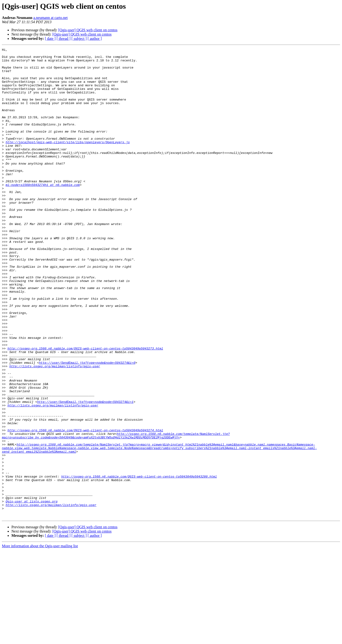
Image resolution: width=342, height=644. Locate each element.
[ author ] (95, 39)
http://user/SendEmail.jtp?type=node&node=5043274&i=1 (85, 473)
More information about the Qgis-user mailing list (40, 640)
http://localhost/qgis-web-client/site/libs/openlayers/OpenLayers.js (68, 161)
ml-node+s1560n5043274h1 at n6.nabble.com (43, 212)
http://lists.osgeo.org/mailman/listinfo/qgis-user (55, 430)
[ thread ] (64, 39)
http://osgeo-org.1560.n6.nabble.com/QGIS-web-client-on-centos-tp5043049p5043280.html (139, 562)
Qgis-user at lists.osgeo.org (32, 592)
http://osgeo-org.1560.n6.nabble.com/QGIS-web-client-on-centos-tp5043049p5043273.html (85, 409)
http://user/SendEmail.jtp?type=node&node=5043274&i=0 (87, 426)
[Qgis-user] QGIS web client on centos (88, 30)
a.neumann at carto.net (50, 18)
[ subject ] (79, 39)
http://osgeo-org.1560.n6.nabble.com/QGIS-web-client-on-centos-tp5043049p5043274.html (85, 507)
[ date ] (50, 39)
